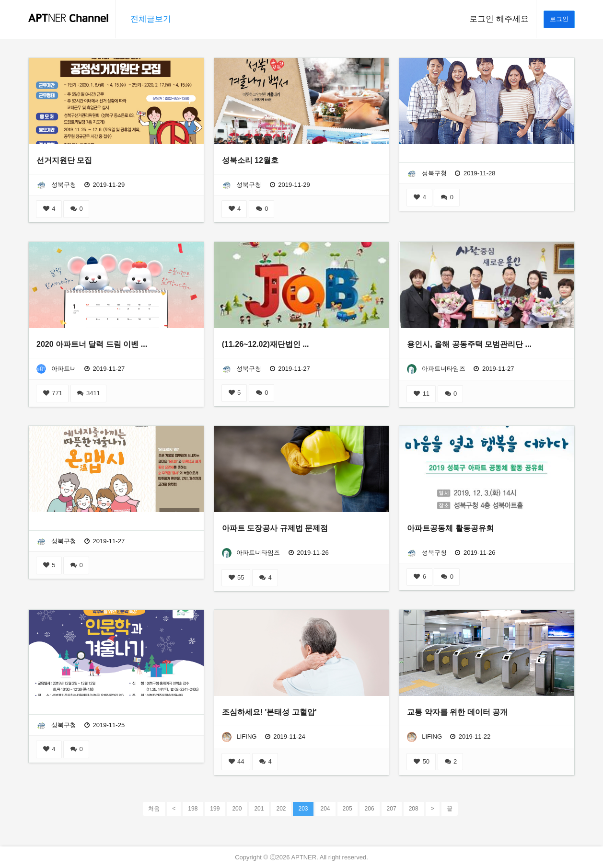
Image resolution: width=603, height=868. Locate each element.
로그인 (559, 19)
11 (421, 394)
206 (370, 809)
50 (421, 761)
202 (281, 809)
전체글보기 (151, 19)
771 (52, 393)
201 (259, 809)
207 (392, 809)
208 (414, 809)
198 (193, 809)
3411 (88, 393)
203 (303, 808)
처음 (154, 809)
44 (236, 761)
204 (325, 809)
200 (237, 809)
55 (236, 577)
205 (348, 809)
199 (215, 809)
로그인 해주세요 (499, 19)
